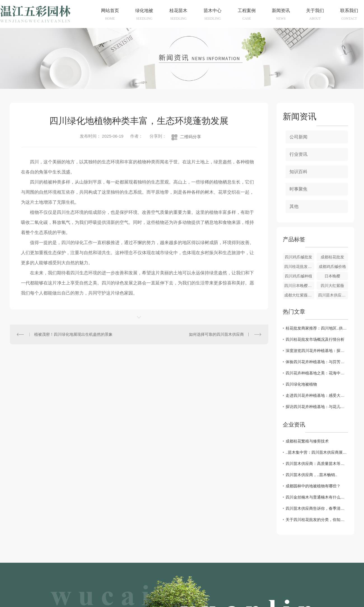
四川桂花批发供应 (299, 267)
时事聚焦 (298, 189)
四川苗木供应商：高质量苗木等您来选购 (317, 464)
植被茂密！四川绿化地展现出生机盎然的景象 (73, 334)
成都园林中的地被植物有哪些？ (313, 486)
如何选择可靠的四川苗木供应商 (216, 334)
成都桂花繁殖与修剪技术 (307, 441)
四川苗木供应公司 (333, 295)
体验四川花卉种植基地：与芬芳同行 (317, 362)
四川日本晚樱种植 (299, 286)
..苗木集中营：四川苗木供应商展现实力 (317, 452)
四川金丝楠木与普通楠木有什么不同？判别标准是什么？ (317, 497)
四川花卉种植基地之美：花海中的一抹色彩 (317, 373)
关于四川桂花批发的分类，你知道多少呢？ (317, 520)
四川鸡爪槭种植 (298, 276)
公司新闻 (298, 137)
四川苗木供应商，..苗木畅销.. (311, 475)
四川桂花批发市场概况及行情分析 (315, 339)
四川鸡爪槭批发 (298, 257)
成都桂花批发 (332, 257)
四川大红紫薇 (332, 286)
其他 (294, 206)
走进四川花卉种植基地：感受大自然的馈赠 (317, 395)
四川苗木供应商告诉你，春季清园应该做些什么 (317, 508)
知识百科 (298, 172)
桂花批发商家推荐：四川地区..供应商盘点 (317, 328)
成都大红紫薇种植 (299, 295)
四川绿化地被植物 (301, 384)
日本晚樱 (332, 276)
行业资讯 (298, 154)
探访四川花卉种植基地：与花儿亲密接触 (317, 407)
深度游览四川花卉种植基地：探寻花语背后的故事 (317, 351)
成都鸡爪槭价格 (332, 267)
